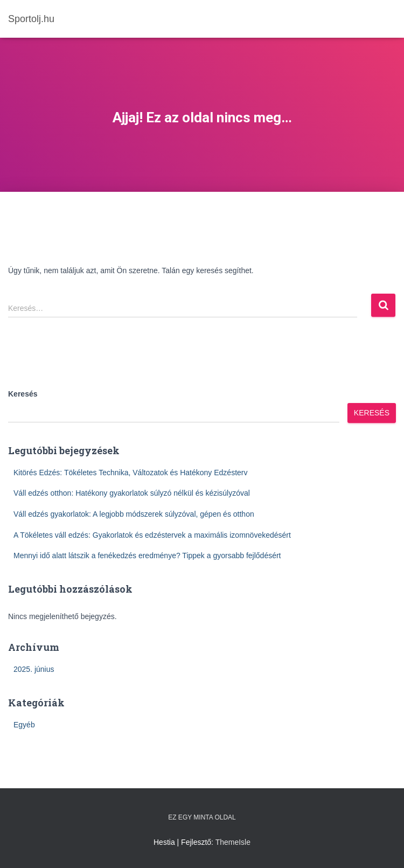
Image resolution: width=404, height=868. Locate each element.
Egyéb (24, 725)
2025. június (34, 669)
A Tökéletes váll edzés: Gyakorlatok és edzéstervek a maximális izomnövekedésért (152, 535)
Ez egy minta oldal (202, 817)
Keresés (23, 394)
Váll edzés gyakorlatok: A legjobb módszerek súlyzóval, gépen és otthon (134, 514)
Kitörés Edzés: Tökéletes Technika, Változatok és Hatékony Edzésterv (131, 473)
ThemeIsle (233, 842)
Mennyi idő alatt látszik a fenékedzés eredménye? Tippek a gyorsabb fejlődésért (147, 555)
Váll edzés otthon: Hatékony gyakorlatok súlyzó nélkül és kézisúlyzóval (132, 493)
